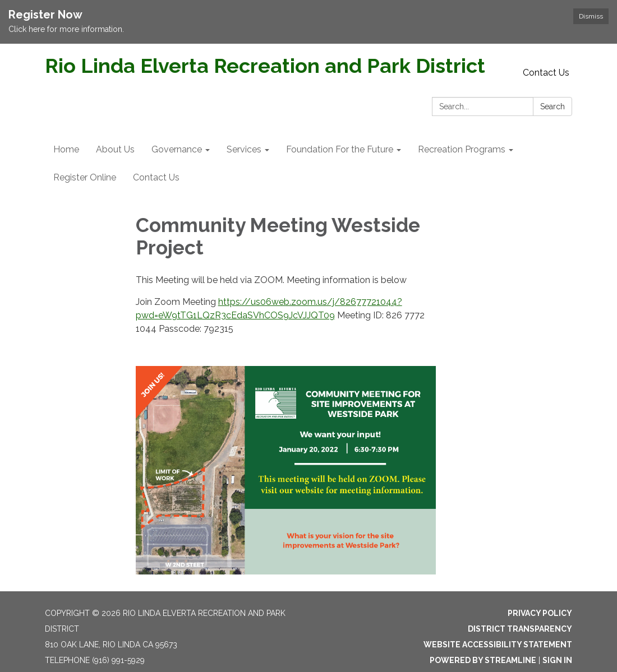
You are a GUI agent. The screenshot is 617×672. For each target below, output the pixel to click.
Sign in (557, 660)
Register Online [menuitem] (85, 177)
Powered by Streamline (483, 660)
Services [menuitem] (244, 149)
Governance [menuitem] (177, 149)
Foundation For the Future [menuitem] (340, 149)
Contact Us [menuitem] (156, 177)
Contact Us (546, 73)
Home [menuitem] (66, 149)
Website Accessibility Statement (498, 645)
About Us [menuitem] (115, 149)
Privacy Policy (540, 613)
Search (552, 106)
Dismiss (591, 16)
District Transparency (520, 629)
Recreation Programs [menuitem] (462, 149)
